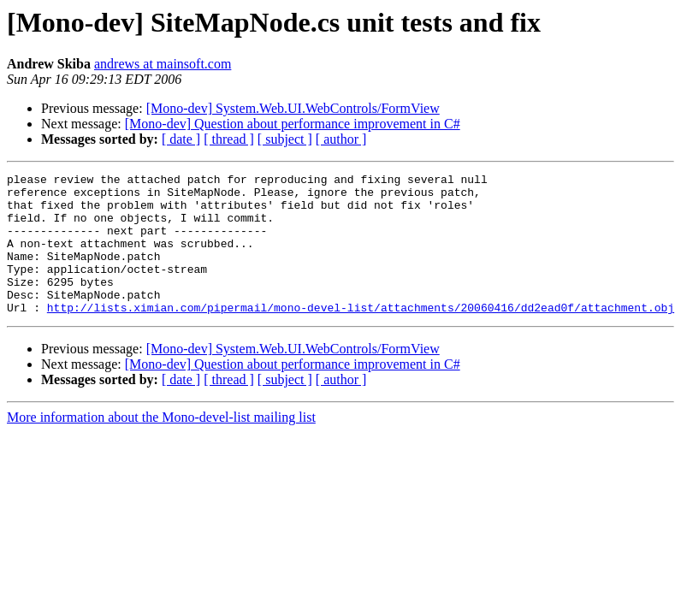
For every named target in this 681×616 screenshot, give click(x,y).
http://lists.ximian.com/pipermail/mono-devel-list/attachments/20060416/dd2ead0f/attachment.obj (361, 335)
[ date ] (181, 139)
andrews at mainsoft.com (163, 64)
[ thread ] (229, 139)
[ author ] (341, 139)
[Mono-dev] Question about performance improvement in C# (293, 124)
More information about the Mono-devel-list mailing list (161, 445)
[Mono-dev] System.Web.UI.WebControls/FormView (293, 108)
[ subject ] (285, 139)
